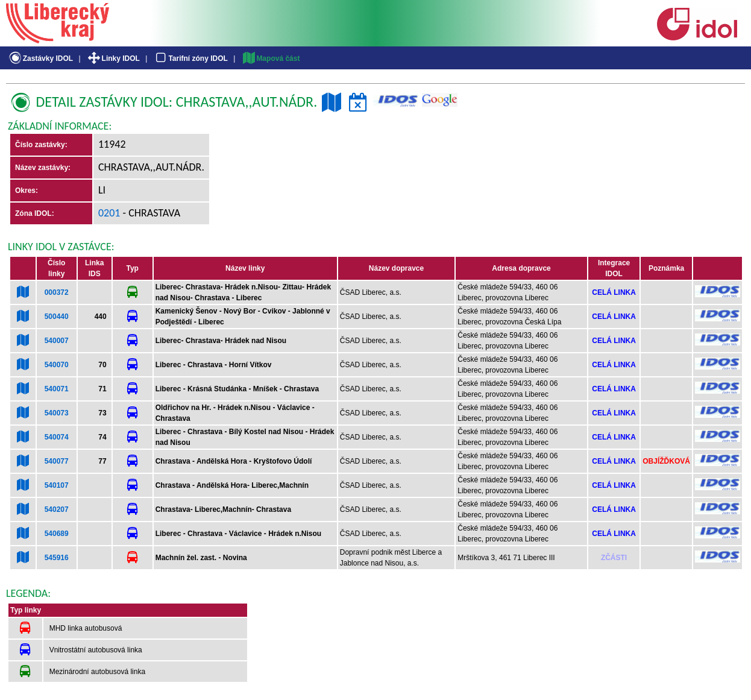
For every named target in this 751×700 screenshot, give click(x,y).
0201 (109, 213)
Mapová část (271, 58)
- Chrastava (151, 213)
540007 (57, 341)
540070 (57, 365)
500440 (57, 317)
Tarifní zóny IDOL (190, 58)
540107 (57, 485)
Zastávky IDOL (40, 58)
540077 (57, 461)
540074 (57, 437)
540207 (57, 509)
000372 (57, 292)
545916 (57, 558)
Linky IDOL (113, 58)
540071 (57, 389)
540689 (57, 534)
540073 (57, 413)
